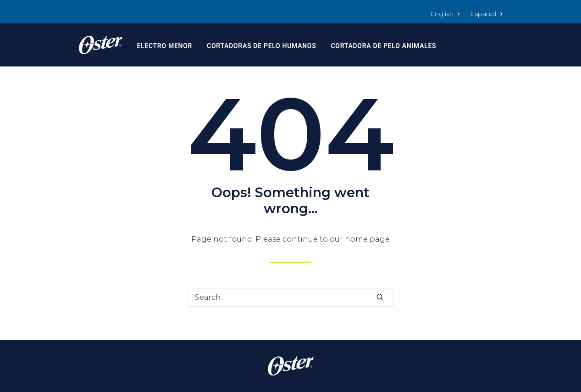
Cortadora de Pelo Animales (383, 46)
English (445, 14)
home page (367, 239)
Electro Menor (164, 46)
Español (486, 14)
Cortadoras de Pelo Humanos (261, 46)
